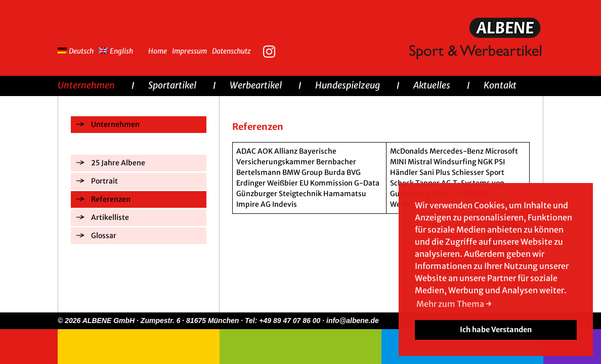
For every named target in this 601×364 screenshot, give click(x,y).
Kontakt (500, 85)
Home (158, 51)
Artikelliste (110, 217)
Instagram (272, 51)
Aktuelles (432, 85)
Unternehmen (86, 85)
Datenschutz (231, 51)
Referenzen (111, 199)
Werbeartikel (256, 85)
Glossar (104, 236)
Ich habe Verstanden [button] (496, 330)
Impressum (189, 51)
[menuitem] (78, 50)
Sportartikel (172, 85)
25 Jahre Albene (118, 163)
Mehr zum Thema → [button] (454, 304)
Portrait (104, 181)
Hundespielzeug (348, 85)
